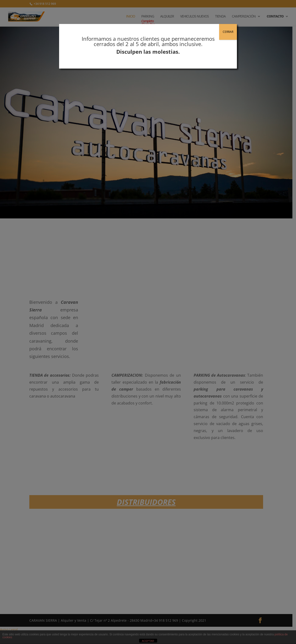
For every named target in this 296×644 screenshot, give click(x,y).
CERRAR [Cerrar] (228, 32)
